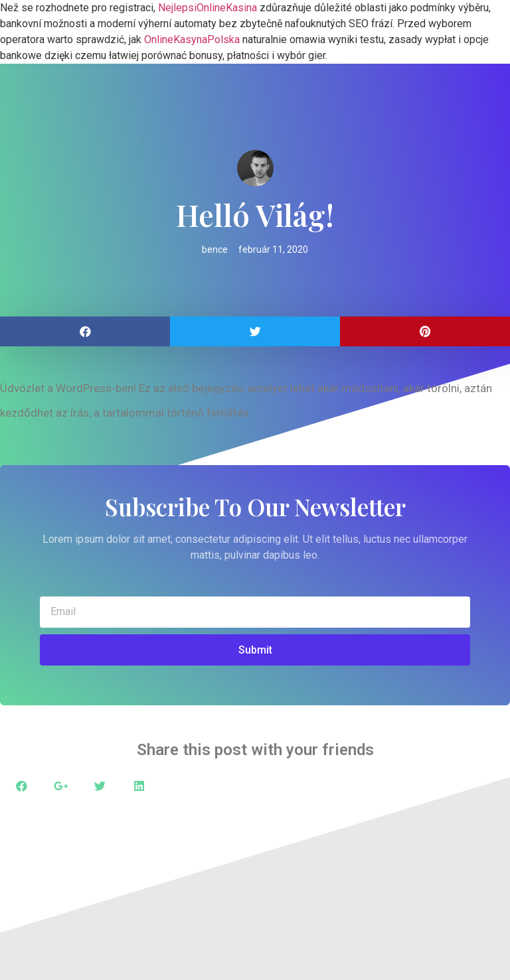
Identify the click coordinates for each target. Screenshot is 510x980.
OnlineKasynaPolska (192, 39)
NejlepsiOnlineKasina (208, 8)
